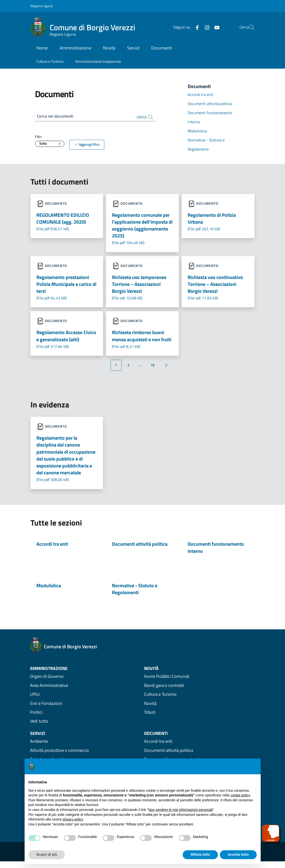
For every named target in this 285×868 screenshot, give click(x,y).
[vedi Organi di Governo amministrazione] (86, 683)
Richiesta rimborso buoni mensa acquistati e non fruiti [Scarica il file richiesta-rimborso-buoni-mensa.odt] (142, 339)
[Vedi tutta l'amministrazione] (86, 728)
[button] (249, 27)
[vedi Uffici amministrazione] (86, 701)
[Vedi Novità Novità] (200, 710)
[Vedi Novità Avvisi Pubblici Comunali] (200, 683)
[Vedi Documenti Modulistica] (218, 131)
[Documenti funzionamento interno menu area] (218, 553)
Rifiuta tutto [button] (200, 854)
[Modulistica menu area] (67, 592)
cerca (145, 117)
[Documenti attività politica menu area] (142, 550)
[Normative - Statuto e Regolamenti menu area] (142, 595)
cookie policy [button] (240, 795)
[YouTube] (205, 27)
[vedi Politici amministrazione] (86, 719)
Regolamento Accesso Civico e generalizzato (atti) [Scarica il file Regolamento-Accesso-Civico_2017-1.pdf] (66, 339)
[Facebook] (185, 27)
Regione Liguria (42, 6)
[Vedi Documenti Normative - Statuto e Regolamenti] (218, 145)
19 (152, 368)
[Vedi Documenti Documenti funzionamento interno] (218, 117)
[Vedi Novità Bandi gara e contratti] (200, 692)
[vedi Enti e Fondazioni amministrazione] (86, 710)
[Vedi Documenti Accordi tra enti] (218, 95)
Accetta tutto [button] (238, 854)
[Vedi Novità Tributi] (200, 719)
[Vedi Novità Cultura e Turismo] (200, 701)
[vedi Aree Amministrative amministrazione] (86, 692)
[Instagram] (195, 27)
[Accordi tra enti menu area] (67, 550)
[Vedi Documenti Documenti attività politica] (218, 104)
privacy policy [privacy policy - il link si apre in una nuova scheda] (73, 819)
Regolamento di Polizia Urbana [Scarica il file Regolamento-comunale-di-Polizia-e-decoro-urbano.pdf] (212, 219)
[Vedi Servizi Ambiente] (86, 748)
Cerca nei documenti (55, 116)
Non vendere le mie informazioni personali (180, 810)
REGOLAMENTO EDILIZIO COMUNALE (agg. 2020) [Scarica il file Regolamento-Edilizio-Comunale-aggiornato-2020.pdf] (63, 219)
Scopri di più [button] (47, 854)
